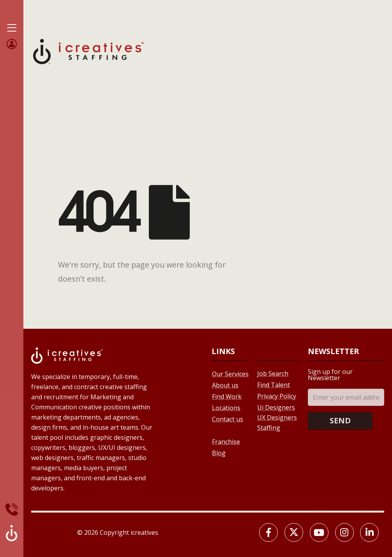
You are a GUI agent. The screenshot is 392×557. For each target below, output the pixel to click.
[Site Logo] (88, 51)
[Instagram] (344, 532)
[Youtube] (319, 532)
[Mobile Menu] (12, 28)
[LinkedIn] (369, 532)
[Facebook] (268, 532)
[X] (294, 532)
